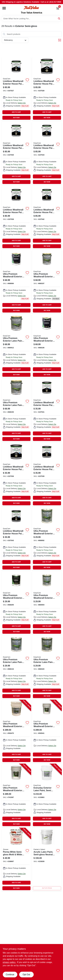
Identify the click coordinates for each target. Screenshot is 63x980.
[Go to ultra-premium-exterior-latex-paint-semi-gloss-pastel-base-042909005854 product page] (16, 667)
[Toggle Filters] (60, 40)
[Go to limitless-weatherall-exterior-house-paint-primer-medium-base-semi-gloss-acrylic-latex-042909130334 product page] (47, 153)
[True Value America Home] (31, 8)
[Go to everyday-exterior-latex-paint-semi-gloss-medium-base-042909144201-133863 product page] (47, 795)
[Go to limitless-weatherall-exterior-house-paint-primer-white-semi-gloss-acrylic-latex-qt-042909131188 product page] (47, 410)
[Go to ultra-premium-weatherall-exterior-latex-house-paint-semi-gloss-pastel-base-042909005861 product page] (47, 346)
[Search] (59, 18)
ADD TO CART (16, 112)
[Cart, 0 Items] (58, 8)
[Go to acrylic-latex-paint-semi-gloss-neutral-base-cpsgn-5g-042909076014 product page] (47, 860)
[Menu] (4, 8)
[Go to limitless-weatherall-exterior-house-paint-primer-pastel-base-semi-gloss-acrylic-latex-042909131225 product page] (47, 217)
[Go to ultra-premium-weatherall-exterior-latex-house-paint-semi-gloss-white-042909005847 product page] (16, 282)
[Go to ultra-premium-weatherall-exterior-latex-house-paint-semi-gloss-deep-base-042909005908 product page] (47, 282)
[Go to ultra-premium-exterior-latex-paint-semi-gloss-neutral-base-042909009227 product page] (16, 346)
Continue (10, 975)
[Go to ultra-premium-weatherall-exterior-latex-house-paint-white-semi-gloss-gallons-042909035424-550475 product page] (16, 732)
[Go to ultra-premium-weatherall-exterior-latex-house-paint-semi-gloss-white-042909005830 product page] (47, 539)
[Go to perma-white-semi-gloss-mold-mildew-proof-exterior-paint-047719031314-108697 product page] (16, 860)
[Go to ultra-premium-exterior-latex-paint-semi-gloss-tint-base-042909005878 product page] (47, 667)
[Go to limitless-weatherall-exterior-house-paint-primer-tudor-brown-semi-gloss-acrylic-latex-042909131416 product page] (47, 89)
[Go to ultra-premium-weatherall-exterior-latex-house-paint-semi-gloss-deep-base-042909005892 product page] (16, 603)
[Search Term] (32, 19)
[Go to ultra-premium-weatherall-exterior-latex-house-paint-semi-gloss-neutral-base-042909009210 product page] (47, 603)
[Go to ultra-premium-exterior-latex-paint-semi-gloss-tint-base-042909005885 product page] (16, 410)
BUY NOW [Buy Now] (16, 118)
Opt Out (26, 975)
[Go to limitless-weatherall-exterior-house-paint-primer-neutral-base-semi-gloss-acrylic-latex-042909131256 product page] (16, 217)
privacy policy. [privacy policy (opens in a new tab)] (9, 962)
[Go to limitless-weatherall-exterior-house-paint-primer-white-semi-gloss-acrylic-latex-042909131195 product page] (16, 153)
